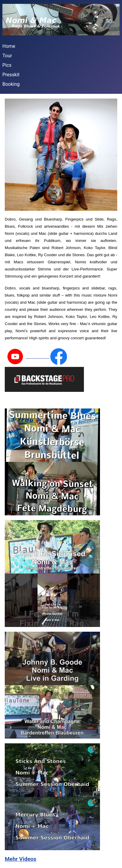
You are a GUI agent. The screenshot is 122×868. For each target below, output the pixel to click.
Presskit (11, 75)
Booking (11, 84)
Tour (7, 56)
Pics (7, 65)
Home (9, 46)
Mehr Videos (21, 859)
